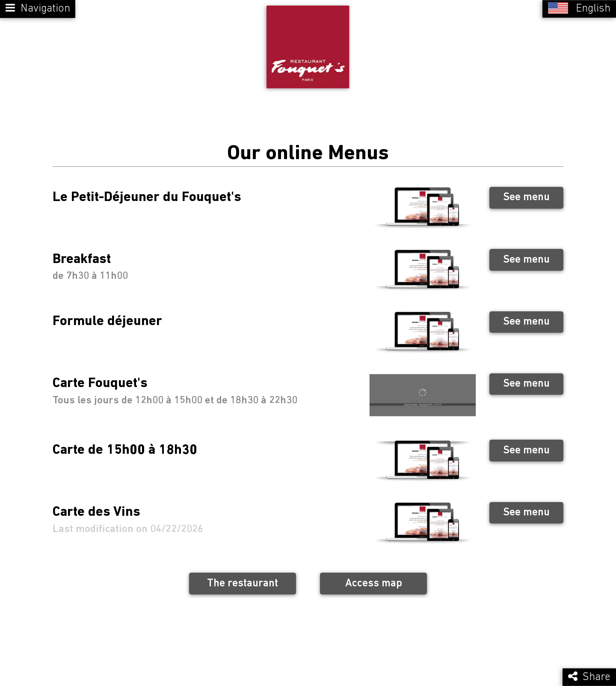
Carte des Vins (96, 506)
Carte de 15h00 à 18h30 (125, 444)
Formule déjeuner (107, 315)
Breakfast (82, 253)
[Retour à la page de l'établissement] (308, 44)
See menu (526, 191)
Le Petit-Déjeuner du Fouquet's (147, 191)
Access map (374, 577)
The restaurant (243, 577)
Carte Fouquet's (100, 377)
